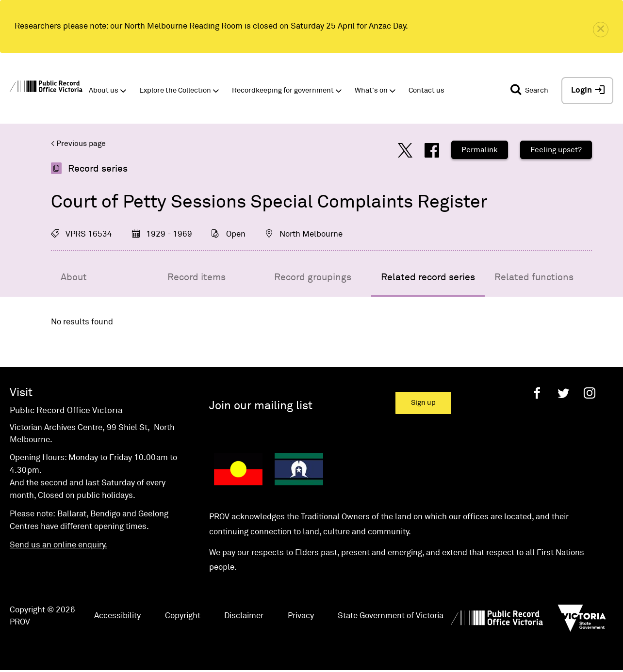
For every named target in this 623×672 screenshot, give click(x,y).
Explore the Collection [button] (175, 90)
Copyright (183, 616)
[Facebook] (537, 393)
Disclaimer (244, 616)
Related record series (428, 277)
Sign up (423, 403)
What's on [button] (371, 90)
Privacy (301, 616)
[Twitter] (563, 393)
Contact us (426, 90)
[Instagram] (590, 393)
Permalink (480, 150)
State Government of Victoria (391, 616)
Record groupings (313, 277)
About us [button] (104, 90)
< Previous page (78, 144)
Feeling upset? (556, 150)
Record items (197, 277)
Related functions (534, 277)
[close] (601, 30)
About (74, 277)
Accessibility (117, 616)
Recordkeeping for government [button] (283, 90)
